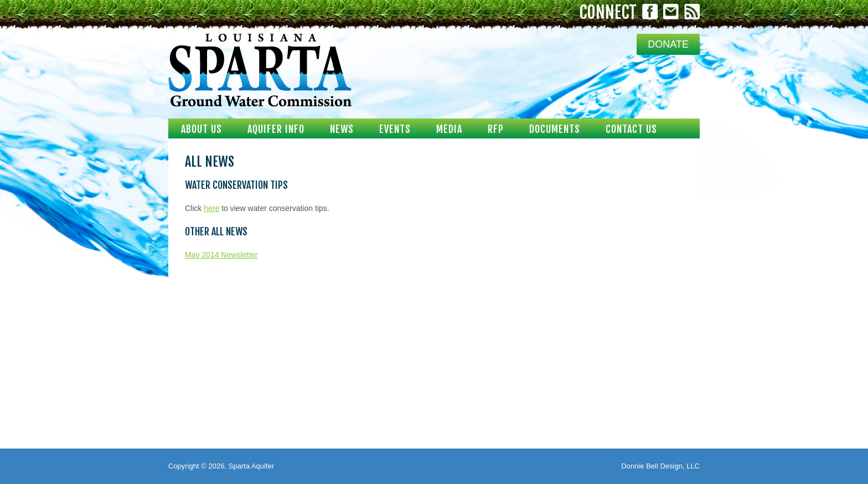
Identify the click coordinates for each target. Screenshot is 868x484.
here (211, 208)
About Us (201, 129)
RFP (496, 129)
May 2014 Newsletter (221, 255)
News (342, 129)
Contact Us (631, 129)
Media (449, 129)
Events (395, 129)
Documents (555, 129)
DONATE (668, 44)
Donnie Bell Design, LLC (660, 466)
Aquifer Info (276, 129)
